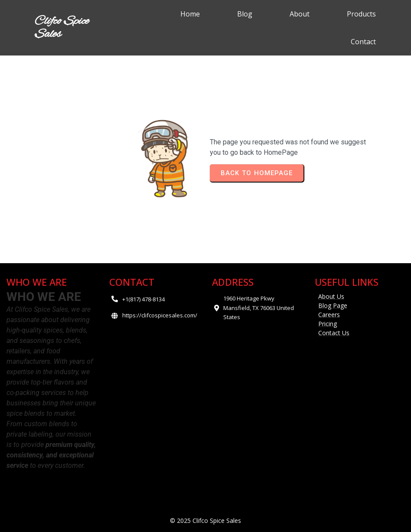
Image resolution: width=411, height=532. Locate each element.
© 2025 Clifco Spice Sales (205, 521)
